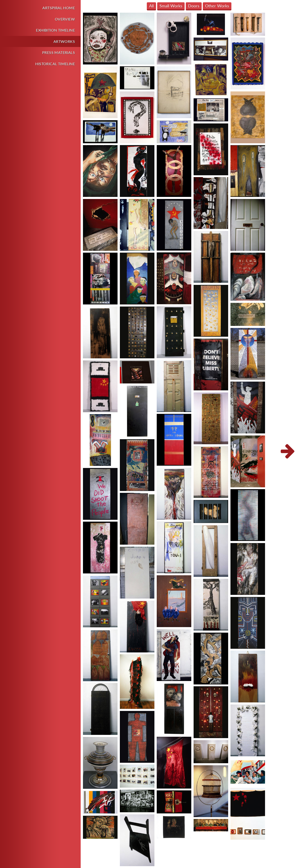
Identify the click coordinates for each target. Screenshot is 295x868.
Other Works (217, 6)
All (151, 6)
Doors (194, 6)
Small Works (171, 6)
